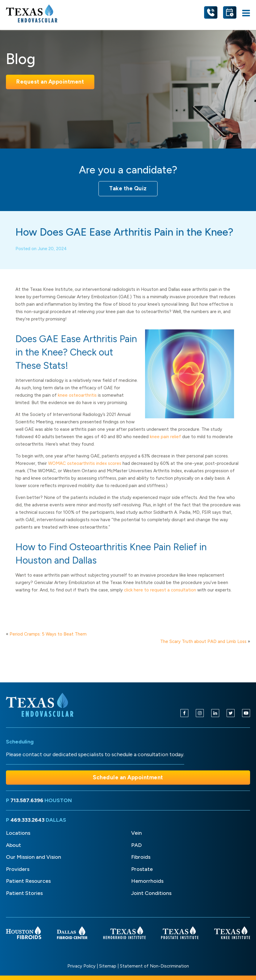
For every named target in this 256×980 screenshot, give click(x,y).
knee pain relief (165, 443)
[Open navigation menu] (246, 13)
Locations (18, 833)
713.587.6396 (27, 800)
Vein (136, 833)
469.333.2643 (27, 820)
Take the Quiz (128, 188)
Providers (18, 869)
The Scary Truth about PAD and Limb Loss (203, 641)
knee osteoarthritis (77, 401)
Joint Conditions (151, 893)
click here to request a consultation (161, 596)
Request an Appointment (50, 82)
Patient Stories (24, 893)
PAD (136, 845)
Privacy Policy (81, 966)
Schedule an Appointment (128, 777)
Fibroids (141, 857)
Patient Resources (28, 881)
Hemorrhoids (147, 881)
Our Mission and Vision (34, 857)
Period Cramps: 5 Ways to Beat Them (48, 634)
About (13, 845)
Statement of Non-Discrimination (154, 966)
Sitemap (108, 966)
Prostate (142, 869)
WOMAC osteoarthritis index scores (85, 469)
